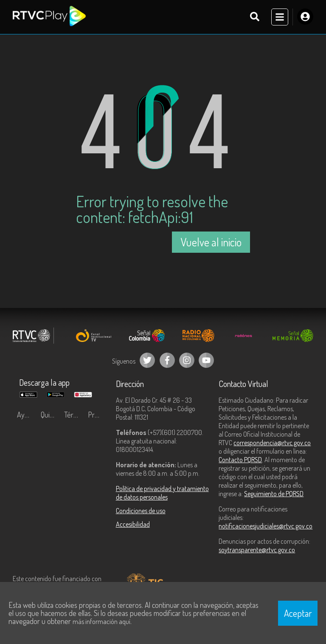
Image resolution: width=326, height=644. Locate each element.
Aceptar (298, 613)
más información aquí (101, 621)
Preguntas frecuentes (98, 415)
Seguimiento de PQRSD (274, 494)
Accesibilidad (133, 524)
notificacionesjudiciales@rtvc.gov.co (266, 526)
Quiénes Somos (51, 415)
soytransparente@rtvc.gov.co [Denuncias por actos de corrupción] (257, 550)
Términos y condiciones (74, 415)
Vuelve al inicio (211, 242)
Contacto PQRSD (240, 460)
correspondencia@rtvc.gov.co (272, 443)
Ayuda (26, 415)
